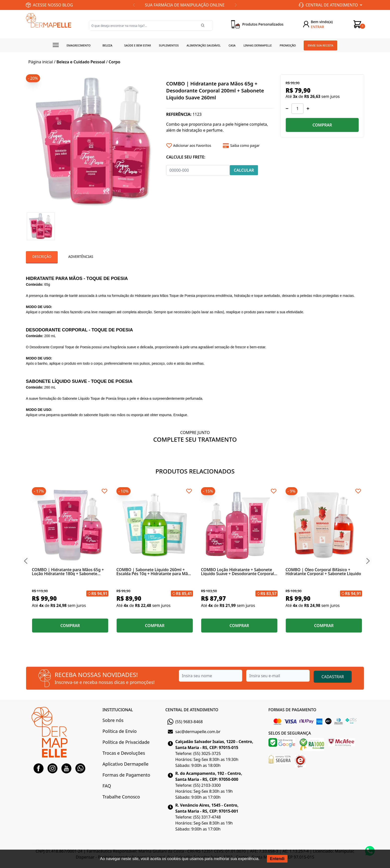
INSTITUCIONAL (118, 710)
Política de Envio (120, 731)
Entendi (277, 859)
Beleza (107, 45)
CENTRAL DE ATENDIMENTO (192, 710)
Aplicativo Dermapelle (125, 764)
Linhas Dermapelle (258, 45)
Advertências (81, 256)
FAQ (107, 786)
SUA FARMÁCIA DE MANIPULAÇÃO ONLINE (185, 5)
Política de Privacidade (126, 742)
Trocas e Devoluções (124, 753)
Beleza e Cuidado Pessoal (81, 62)
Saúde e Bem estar (138, 45)
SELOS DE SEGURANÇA (290, 733)
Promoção (288, 45)
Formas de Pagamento (126, 775)
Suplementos (169, 45)
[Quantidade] (297, 109)
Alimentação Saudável (204, 45)
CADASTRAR (333, 677)
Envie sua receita (320, 45)
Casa (232, 45)
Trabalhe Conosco (121, 797)
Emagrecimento (79, 45)
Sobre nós (113, 720)
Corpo (115, 62)
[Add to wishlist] (193, 146)
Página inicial (41, 62)
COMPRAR (322, 125)
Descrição (42, 256)
